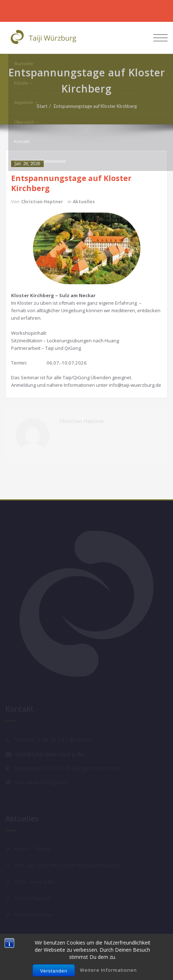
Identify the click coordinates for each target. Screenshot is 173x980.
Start (45, 106)
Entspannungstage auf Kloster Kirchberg (98, 106)
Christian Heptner (42, 202)
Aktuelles (84, 202)
